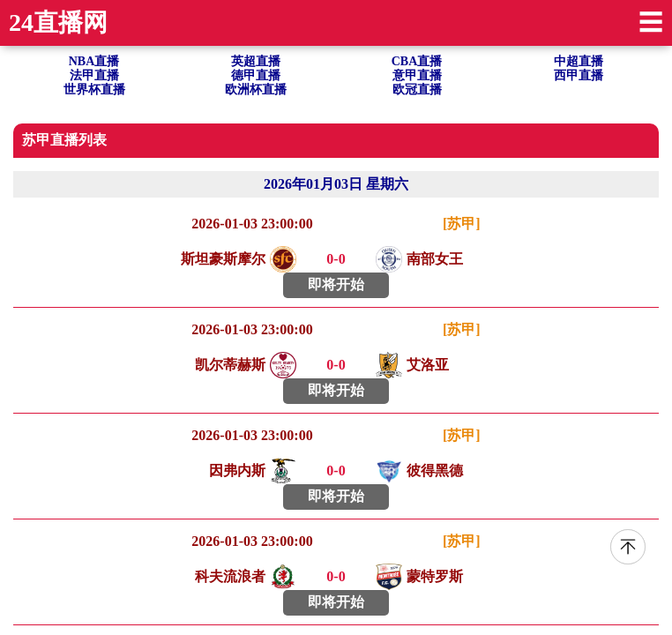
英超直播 (256, 61)
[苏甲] (462, 224)
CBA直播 (417, 61)
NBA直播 (94, 61)
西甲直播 (579, 75)
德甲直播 (256, 75)
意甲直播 (417, 75)
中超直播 (579, 61)
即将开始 (336, 284)
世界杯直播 (94, 90)
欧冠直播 (417, 90)
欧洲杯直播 (256, 90)
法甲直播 (94, 75)
